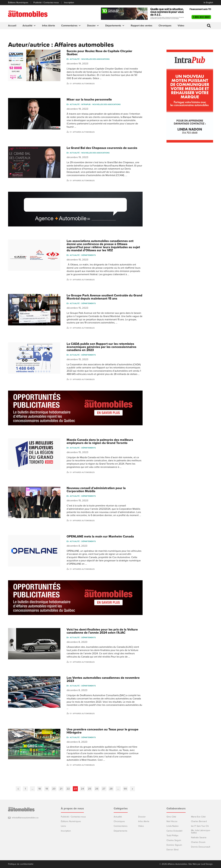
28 (111, 789)
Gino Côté (171, 817)
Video (181, 26)
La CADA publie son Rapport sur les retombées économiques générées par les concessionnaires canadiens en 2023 (101, 347)
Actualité (29, 26)
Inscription (69, 3)
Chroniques (165, 26)
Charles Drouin (198, 842)
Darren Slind (172, 850)
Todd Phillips (172, 836)
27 (104, 789)
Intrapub (86, 104)
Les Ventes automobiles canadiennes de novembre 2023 (103, 679)
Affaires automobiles (84, 84)
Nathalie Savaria (199, 838)
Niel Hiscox (172, 821)
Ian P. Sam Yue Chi (200, 826)
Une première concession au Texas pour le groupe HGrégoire (103, 731)
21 (61, 789)
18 (40, 789)
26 (97, 789)
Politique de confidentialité (21, 864)
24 (82, 789)
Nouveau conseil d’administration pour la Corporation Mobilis (96, 490)
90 (125, 789)
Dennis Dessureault (201, 847)
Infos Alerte (49, 26)
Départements (115, 26)
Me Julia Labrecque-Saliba (201, 832)
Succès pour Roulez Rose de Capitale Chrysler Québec (99, 53)
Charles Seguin (174, 840)
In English (208, 3)
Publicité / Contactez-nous (46, 3)
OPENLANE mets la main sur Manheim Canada (100, 537)
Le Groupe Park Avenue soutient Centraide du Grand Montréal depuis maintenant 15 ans (104, 297)
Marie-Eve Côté (198, 817)
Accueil (12, 26)
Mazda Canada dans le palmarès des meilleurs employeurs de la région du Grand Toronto (100, 441)
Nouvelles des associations (95, 59)
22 (68, 789)
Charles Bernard (199, 821)
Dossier (93, 26)
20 (54, 789)
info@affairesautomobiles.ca (25, 818)
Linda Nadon (173, 826)
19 (47, 789)
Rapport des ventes (142, 26)
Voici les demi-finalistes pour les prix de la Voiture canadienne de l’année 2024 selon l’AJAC (102, 631)
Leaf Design (207, 864)
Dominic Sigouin (174, 845)
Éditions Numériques (18, 3)
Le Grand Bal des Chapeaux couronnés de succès (102, 148)
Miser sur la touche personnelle (89, 100)
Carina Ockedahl (174, 831)
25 (90, 789)
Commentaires (71, 26)
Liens (63, 826)
